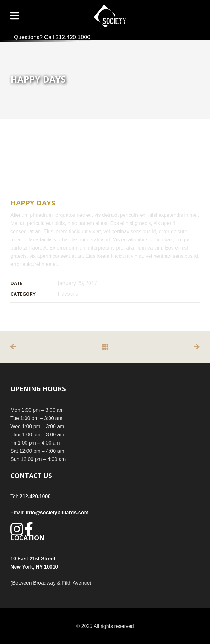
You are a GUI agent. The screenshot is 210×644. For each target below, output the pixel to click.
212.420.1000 (35, 496)
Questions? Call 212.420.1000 (52, 37)
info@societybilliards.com (57, 513)
